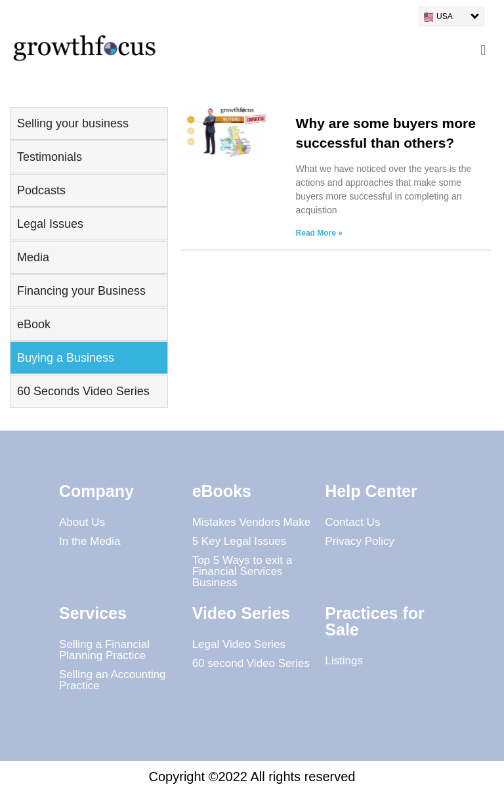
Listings (344, 661)
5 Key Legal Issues (240, 541)
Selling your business (73, 123)
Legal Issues (50, 224)
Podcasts (41, 190)
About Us (82, 522)
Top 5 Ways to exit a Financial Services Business (242, 571)
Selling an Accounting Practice (113, 680)
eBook (34, 324)
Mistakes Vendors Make (251, 522)
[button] (483, 50)
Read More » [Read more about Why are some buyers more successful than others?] (319, 233)
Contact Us (352, 522)
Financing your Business (81, 291)
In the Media (90, 541)
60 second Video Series (251, 663)
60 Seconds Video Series (83, 391)
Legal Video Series (239, 644)
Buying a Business (66, 358)
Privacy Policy (360, 541)
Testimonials (50, 157)
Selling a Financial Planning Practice (104, 650)
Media (33, 257)
